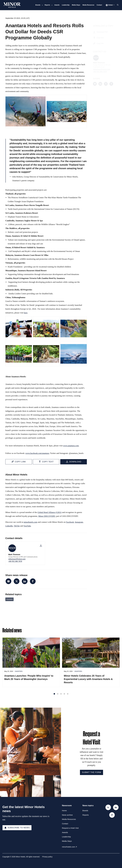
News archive (67, 815)
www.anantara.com (71, 446)
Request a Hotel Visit (70, 828)
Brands (38, 5)
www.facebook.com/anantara (37, 454)
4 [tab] (64, 696)
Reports (47, 5)
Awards (57, 5)
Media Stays (76, 5)
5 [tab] (68, 696)
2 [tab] (58, 696)
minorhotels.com (69, 847)
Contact (99, 5)
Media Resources (88, 5)
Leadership (66, 5)
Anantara (9, 599)
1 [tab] (54, 696)
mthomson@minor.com (17, 559)
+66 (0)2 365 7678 (15, 561)
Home (64, 811)
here (26, 313)
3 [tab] (61, 696)
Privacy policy (47, 857)
